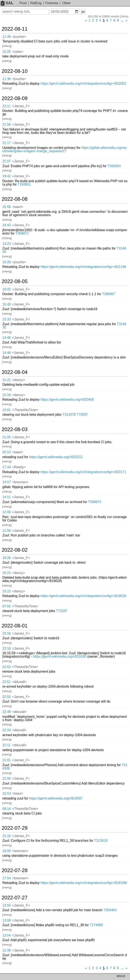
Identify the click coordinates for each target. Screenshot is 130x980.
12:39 (7, 950)
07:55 (7, 606)
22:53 (7, 667)
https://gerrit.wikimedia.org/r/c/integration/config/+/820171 (83, 472)
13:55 (7, 905)
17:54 (7, 878)
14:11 (7, 497)
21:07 (7, 161)
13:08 (7, 920)
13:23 (7, 244)
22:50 (7, 697)
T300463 (110, 910)
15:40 (7, 304)
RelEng (36, 3)
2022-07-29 (15, 828)
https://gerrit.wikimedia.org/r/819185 (60, 656)
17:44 (7, 467)
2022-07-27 (15, 898)
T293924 (114, 166)
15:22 (7, 591)
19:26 (7, 558)
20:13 (7, 452)
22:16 (7, 836)
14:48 (7, 338)
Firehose (52, 3)
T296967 (109, 294)
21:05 (7, 437)
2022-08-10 (15, 71)
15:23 (7, 573)
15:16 (7, 395)
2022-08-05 (15, 281)
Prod (23, 3)
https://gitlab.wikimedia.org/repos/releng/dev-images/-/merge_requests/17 (64, 149)
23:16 (7, 633)
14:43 (7, 225)
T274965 (96, 925)
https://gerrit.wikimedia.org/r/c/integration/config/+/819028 (83, 596)
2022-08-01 (15, 626)
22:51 (7, 682)
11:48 (7, 37)
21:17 (7, 143)
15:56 (7, 207)
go (83, 12)
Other (66, 3)
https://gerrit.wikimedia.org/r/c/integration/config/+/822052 (83, 83)
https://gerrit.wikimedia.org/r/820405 (67, 400)
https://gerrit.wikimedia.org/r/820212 (56, 457)
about (121, 976)
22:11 (7, 106)
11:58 (7, 531)
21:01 (7, 760)
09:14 (7, 809)
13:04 (7, 935)
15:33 (7, 319)
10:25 (7, 52)
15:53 (7, 793)
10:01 (7, 410)
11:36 (7, 79)
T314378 (69, 415)
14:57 (7, 482)
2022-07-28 (15, 870)
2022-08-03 (15, 429)
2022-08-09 (15, 98)
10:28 (7, 262)
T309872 (22, 233)
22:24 (7, 730)
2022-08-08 (15, 199)
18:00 (7, 851)
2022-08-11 (15, 29)
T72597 (82, 415)
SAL (7, 3)
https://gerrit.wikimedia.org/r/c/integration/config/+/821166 (83, 267)
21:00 (7, 778)
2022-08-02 (15, 550)
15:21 (7, 380)
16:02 (7, 289)
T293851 (24, 184)
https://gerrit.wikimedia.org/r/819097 (56, 798)
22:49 (7, 712)
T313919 (101, 841)
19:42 (7, 176)
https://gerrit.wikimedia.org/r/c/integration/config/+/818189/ (84, 883)
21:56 (7, 124)
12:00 (7, 512)
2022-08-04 (15, 372)
